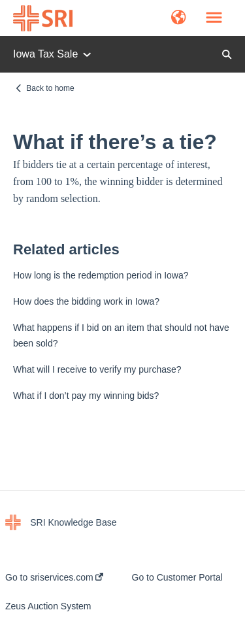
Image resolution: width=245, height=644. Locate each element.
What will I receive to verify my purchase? (97, 369)
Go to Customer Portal (177, 577)
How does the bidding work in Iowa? (86, 301)
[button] (179, 18)
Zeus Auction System (48, 606)
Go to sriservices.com (54, 577)
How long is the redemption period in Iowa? (101, 275)
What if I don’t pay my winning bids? (86, 396)
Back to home (50, 88)
